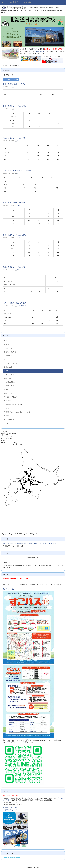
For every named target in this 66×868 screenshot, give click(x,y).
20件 (16, 79)
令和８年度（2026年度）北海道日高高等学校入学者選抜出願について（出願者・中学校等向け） (30, 543)
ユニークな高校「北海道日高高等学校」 (19, 2)
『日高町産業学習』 (40, 52)
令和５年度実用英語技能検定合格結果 (17, 170)
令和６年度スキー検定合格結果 (14, 106)
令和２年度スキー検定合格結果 (14, 267)
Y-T (17, 270)
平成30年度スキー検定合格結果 (14, 303)
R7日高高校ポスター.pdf (10, 810)
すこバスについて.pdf (9, 589)
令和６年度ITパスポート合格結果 (15, 84)
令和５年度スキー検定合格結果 (14, 138)
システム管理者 (20, 306)
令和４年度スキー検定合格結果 (14, 203)
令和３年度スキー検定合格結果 (14, 235)
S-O (17, 205)
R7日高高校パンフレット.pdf (11, 807)
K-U (14, 87)
